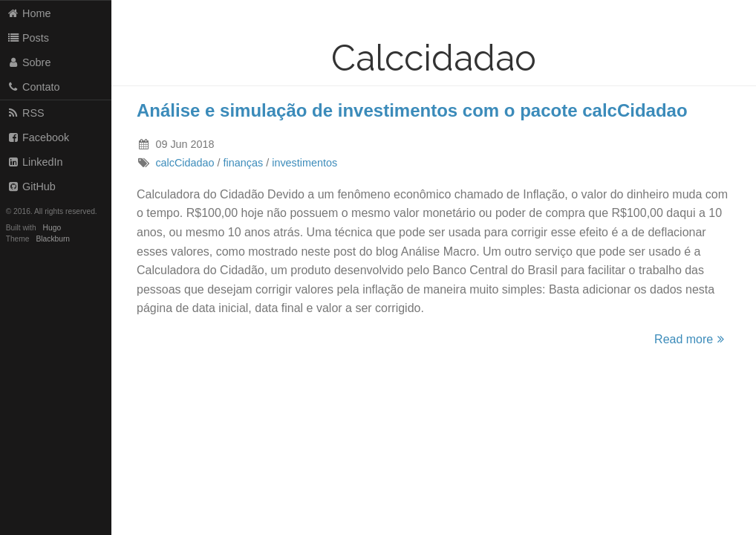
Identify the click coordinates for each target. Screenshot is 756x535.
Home (29, 13)
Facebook (38, 137)
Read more (691, 339)
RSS (26, 113)
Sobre (29, 62)
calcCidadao (185, 163)
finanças (244, 163)
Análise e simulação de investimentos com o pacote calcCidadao (412, 110)
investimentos (304, 163)
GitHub (31, 187)
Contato (33, 87)
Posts (28, 38)
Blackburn (53, 239)
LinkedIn (35, 162)
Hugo (52, 228)
